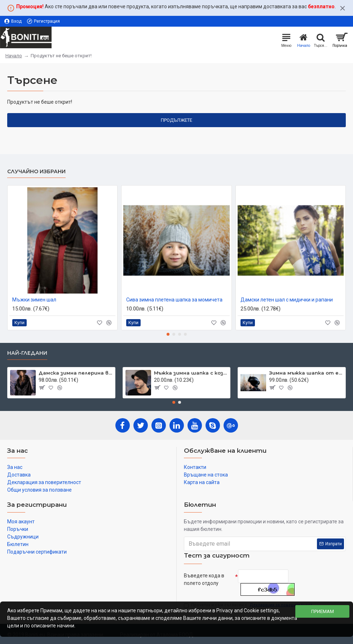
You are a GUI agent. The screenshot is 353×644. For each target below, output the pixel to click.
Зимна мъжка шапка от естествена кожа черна (306, 373)
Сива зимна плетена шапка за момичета (174, 300)
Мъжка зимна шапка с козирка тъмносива (191, 373)
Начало (14, 56)
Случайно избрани (36, 172)
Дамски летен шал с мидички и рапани (287, 300)
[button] (168, 334)
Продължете (176, 120)
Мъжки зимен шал (34, 300)
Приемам (323, 611)
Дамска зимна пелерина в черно (76, 373)
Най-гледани (27, 353)
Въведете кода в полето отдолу (204, 579)
